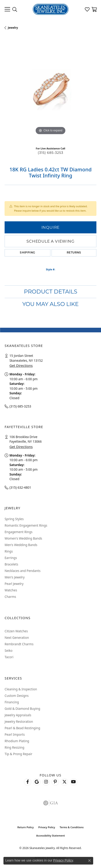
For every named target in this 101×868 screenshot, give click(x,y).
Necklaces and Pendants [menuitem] (23, 571)
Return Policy (25, 827)
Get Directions (21, 365)
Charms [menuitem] (10, 597)
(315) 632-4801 (20, 487)
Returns (74, 253)
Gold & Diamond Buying (22, 709)
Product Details (51, 292)
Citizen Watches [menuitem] (16, 631)
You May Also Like (50, 304)
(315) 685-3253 (50, 153)
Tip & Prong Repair (18, 754)
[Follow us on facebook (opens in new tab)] (28, 782)
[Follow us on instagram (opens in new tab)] (46, 782)
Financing (12, 702)
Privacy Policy (47, 827)
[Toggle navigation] (7, 9)
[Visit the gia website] (51, 803)
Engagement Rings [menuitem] (19, 532)
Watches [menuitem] (11, 590)
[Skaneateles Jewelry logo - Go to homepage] (50, 9)
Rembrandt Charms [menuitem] (19, 644)
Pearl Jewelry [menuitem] (14, 584)
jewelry (13, 28)
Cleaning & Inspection (21, 689)
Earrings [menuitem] (11, 558)
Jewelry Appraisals (18, 715)
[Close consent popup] (89, 861)
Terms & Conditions (72, 827)
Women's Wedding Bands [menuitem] (23, 538)
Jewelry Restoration (19, 721)
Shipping (27, 253)
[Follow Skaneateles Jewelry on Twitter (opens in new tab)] (64, 782)
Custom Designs (17, 696)
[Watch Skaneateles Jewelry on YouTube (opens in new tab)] (74, 782)
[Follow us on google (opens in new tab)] (37, 782)
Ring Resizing (14, 747)
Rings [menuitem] (9, 551)
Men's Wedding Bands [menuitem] (21, 545)
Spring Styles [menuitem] (14, 519)
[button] (15, 9)
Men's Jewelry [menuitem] (15, 577)
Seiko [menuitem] (9, 650)
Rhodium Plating (17, 741)
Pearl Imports (15, 734)
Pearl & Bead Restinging (22, 728)
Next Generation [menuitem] (17, 638)
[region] (50, 90)
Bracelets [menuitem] (11, 564)
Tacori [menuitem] (9, 657)
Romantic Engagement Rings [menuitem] (26, 525)
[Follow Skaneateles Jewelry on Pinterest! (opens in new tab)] (55, 782)
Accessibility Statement (50, 836)
